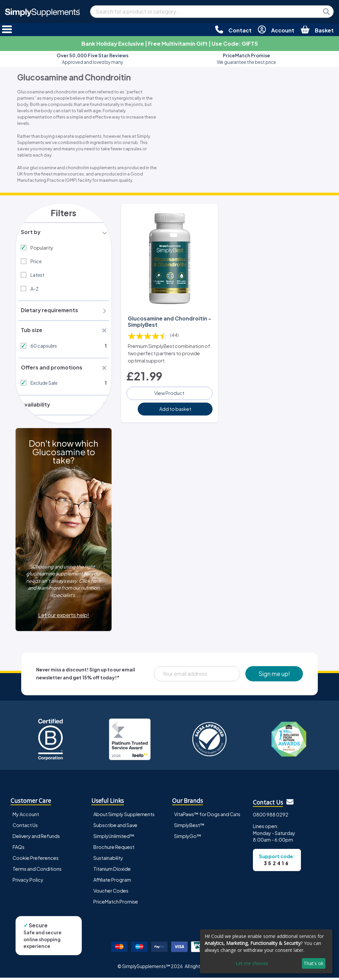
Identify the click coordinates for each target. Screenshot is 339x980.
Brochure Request (114, 849)
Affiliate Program (112, 882)
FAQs (19, 849)
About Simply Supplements (124, 816)
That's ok (314, 963)
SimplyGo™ (188, 838)
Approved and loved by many (93, 59)
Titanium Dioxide (112, 871)
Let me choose (252, 963)
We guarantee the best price (246, 59)
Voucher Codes (111, 893)
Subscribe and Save (115, 827)
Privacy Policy (28, 882)
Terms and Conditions (37, 871)
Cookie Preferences (36, 860)
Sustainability (108, 860)
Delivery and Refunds (36, 838)
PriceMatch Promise (116, 904)
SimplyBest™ (189, 827)
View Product (169, 392)
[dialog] (266, 951)
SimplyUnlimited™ (114, 838)
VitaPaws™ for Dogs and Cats (207, 816)
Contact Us (25, 827)
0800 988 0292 (271, 817)
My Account (26, 816)
